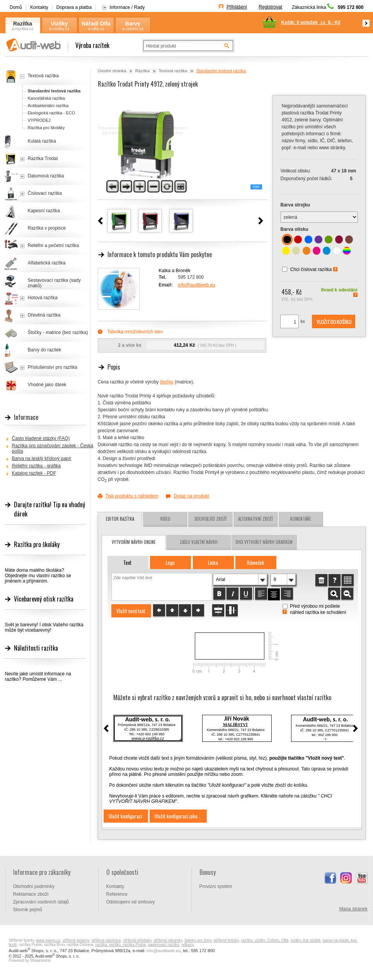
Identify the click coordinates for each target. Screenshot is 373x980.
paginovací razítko (164, 945)
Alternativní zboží (255, 519)
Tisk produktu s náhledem (132, 496)
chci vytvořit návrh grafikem (264, 542)
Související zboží (210, 519)
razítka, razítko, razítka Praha (120, 945)
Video (165, 519)
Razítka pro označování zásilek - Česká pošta (53, 448)
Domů (16, 7)
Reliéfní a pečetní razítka (54, 245)
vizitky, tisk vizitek (306, 940)
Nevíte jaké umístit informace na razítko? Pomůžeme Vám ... (38, 677)
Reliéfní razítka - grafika (37, 466)
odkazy (187, 945)
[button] (334, 322)
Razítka (23, 24)
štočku (167, 382)
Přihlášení (237, 7)
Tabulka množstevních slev (135, 332)
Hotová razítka (43, 298)
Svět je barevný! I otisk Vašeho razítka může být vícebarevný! (44, 627)
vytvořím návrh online (134, 542)
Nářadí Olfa (96, 24)
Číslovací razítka (45, 193)
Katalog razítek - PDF (34, 473)
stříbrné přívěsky (137, 940)
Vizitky (59, 24)
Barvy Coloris (133, 24)
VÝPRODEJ (39, 120)
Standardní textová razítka (221, 71)
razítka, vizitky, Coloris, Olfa (265, 940)
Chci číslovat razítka (311, 269)
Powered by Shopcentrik (30, 960)
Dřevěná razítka (44, 315)
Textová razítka (173, 71)
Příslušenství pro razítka (53, 367)
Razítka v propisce (47, 228)
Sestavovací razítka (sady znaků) (54, 283)
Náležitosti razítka (36, 648)
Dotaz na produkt (191, 496)
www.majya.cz (48, 940)
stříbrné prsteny (76, 940)
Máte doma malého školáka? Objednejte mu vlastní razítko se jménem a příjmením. (38, 576)
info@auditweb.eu (197, 285)
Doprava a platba (74, 7)
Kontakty (39, 7)
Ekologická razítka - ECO (52, 113)
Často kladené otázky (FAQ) (41, 438)
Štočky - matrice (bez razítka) (58, 332)
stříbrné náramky (168, 940)
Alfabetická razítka (47, 263)
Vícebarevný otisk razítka (44, 599)
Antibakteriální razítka (48, 106)
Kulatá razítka (42, 141)
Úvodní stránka (112, 71)
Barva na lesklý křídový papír (42, 458)
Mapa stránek (353, 909)
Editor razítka (120, 519)
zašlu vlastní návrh (199, 542)
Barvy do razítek (45, 350)
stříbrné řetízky (226, 940)
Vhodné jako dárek (47, 385)
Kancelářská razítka (47, 98)
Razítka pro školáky (46, 128)
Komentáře (301, 519)
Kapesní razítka (44, 211)
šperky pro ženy (198, 940)
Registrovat (270, 7)
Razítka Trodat (43, 159)
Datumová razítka (46, 176)
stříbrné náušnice (106, 940)
